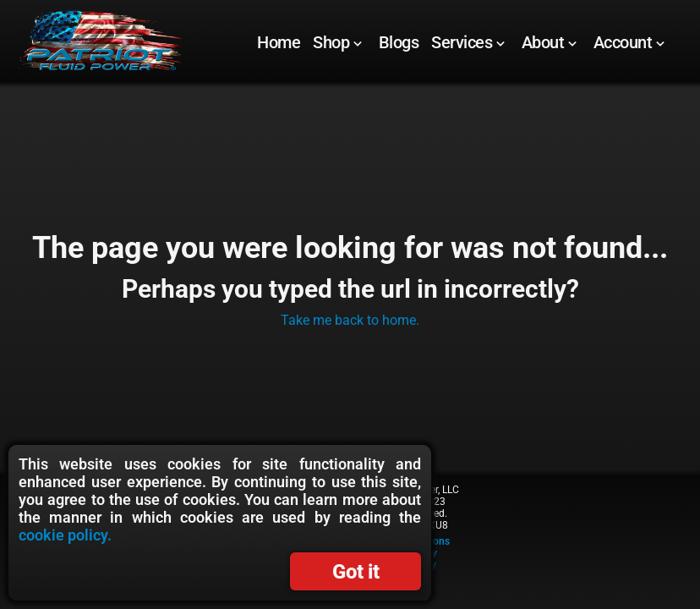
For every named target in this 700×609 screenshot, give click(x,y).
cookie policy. (65, 535)
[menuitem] (279, 42)
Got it (355, 572)
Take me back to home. (350, 320)
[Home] (279, 42)
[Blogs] (399, 42)
